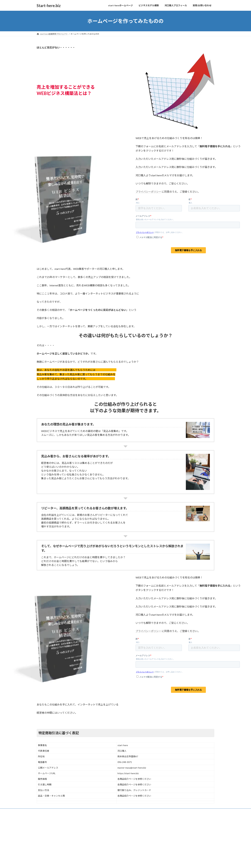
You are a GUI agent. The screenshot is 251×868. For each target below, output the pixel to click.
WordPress (108, 819)
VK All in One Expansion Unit (146, 819)
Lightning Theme (125, 819)
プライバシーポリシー (148, 192)
